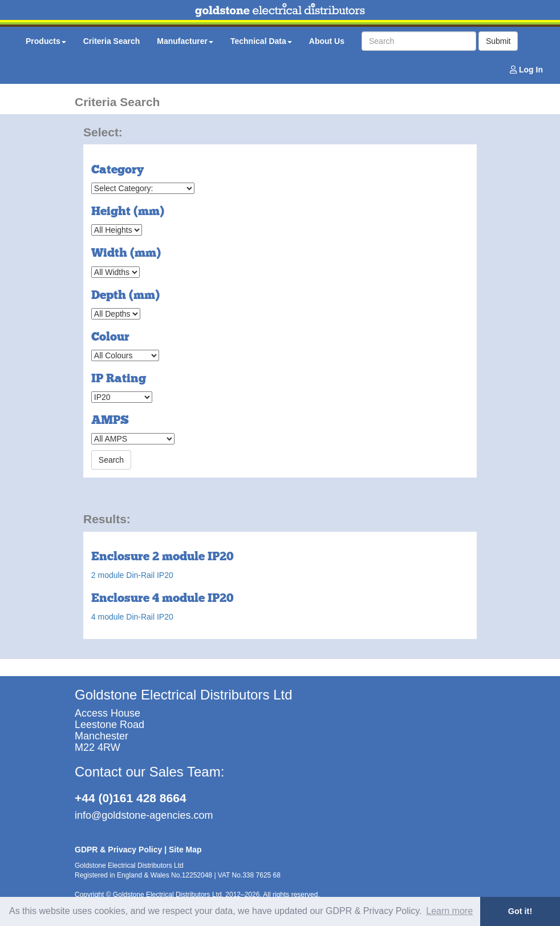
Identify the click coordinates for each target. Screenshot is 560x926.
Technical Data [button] (261, 41)
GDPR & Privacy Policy (118, 850)
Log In (526, 70)
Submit (498, 41)
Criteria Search (112, 41)
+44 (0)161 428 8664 (131, 798)
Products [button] (46, 41)
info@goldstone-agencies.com (144, 815)
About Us (327, 41)
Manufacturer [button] (185, 41)
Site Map (185, 850)
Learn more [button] (449, 911)
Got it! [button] (520, 911)
